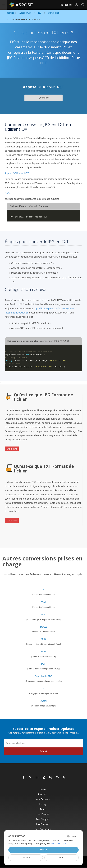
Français (66, 5)
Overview (43, 98)
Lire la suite (12, 449)
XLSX (43, 651)
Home (43, 789)
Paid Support (43, 824)
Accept (43, 850)
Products (43, 794)
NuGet (8, 193)
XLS (43, 639)
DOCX (43, 627)
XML (44, 689)
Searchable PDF (43, 676)
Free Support (43, 819)
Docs (43, 809)
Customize (26, 857)
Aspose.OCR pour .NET (17, 173)
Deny (62, 857)
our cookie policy (59, 843)
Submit (43, 751)
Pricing (43, 804)
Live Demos (43, 814)
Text (44, 602)
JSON (43, 701)
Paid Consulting (43, 829)
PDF (44, 664)
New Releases (43, 799)
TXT (43, 590)
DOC (43, 614)
